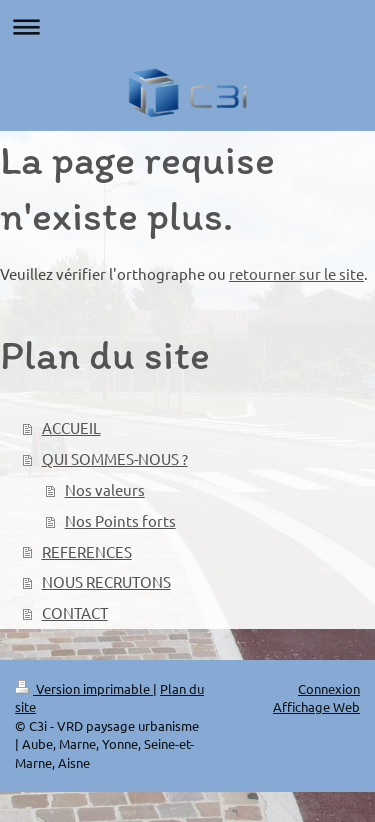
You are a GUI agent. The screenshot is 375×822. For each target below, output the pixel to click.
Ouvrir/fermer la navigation (187, 26)
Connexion (329, 688)
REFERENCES (87, 551)
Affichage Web (316, 706)
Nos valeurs (105, 489)
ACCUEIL (71, 427)
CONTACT (75, 612)
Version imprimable (84, 688)
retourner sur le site (296, 273)
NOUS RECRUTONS (106, 581)
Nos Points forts (120, 520)
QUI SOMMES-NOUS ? (115, 458)
